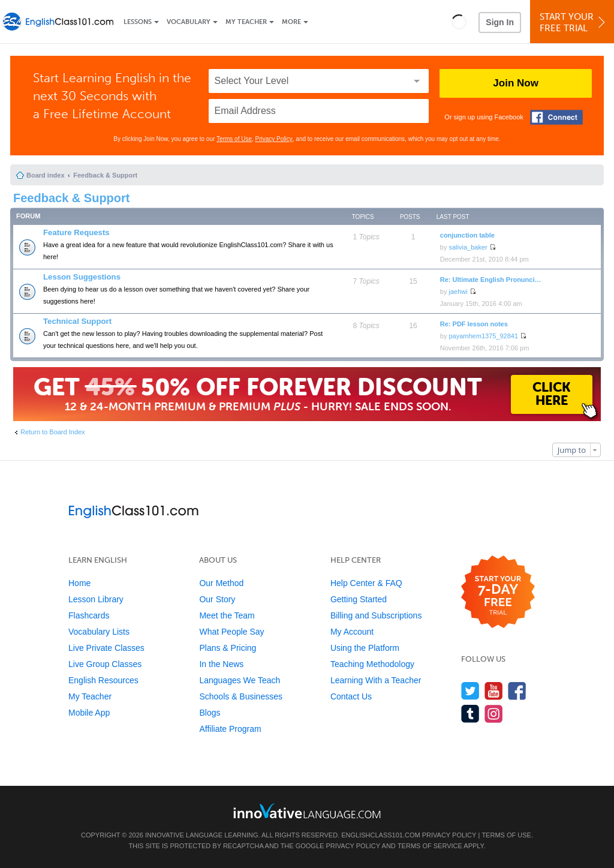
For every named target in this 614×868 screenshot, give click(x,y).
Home (79, 583)
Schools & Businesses (241, 696)
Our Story (217, 599)
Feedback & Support (105, 175)
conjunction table (467, 235)
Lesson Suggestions (82, 277)
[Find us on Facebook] (517, 691)
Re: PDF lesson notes (474, 324)
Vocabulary (189, 22)
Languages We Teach (240, 680)
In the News (221, 664)
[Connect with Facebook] (556, 117)
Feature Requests (76, 232)
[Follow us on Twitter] (470, 691)
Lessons (138, 22)
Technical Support (77, 321)
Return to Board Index (53, 432)
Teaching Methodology (372, 664)
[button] (459, 22)
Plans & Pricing (228, 648)
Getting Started (359, 599)
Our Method (221, 583)
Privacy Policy (274, 139)
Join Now (516, 83)
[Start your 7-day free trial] (498, 592)
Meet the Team (227, 615)
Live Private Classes (106, 648)
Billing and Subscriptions (376, 615)
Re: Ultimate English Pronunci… (491, 280)
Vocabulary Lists (99, 632)
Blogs (210, 713)
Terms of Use (234, 139)
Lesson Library (96, 599)
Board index (46, 175)
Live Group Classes (105, 664)
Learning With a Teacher (376, 680)
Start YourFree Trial (574, 22)
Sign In (500, 22)
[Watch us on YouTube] (494, 691)
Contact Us (351, 696)
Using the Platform (365, 648)
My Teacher (246, 22)
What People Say (231, 632)
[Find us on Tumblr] (470, 714)
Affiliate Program (230, 729)
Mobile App (89, 713)
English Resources (103, 680)
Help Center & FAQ (366, 583)
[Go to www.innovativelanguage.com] (307, 811)
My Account (352, 632)
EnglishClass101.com (380, 835)
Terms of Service (430, 846)
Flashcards (89, 615)
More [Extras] (291, 22)
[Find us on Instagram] (494, 714)
